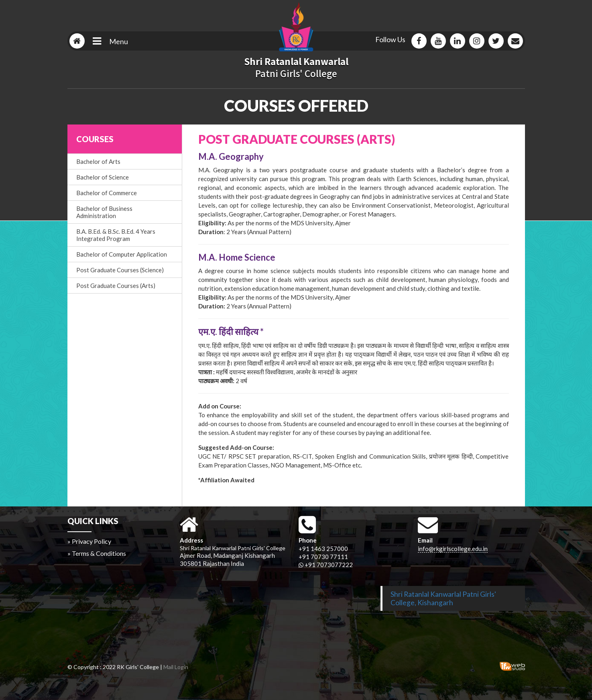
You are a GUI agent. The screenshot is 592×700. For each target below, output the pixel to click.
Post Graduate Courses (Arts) (116, 286)
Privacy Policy (92, 541)
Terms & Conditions (99, 553)
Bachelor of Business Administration (104, 212)
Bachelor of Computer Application (122, 254)
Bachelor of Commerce (107, 193)
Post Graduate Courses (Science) (120, 270)
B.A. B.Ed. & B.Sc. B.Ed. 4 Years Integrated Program (116, 235)
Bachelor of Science (103, 177)
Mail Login (176, 667)
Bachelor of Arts (98, 161)
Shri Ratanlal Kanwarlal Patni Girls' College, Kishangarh (443, 598)
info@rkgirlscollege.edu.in (453, 549)
